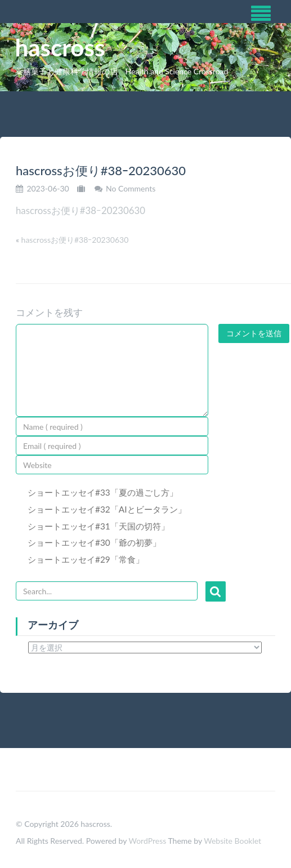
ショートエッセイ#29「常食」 (86, 559)
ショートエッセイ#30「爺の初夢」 (94, 542)
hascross (60, 47)
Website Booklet (232, 841)
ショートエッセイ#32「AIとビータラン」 (107, 509)
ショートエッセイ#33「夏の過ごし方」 (103, 492)
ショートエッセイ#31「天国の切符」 (99, 526)
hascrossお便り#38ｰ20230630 (80, 210)
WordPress (147, 841)
